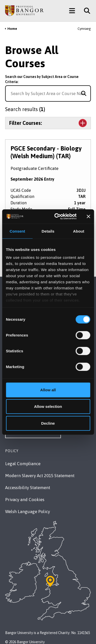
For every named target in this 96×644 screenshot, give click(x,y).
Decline (48, 423)
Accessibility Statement (28, 488)
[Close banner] (88, 217)
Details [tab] (48, 231)
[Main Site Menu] (72, 11)
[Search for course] (84, 94)
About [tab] (79, 231)
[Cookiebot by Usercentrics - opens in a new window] (57, 217)
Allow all (48, 390)
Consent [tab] (17, 231)
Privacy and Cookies (25, 500)
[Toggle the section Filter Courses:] (48, 123)
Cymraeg (84, 29)
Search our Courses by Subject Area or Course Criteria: (42, 79)
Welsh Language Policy (28, 512)
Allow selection (48, 406)
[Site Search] (85, 11)
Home (12, 29)
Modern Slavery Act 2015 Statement (40, 476)
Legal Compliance (23, 464)
